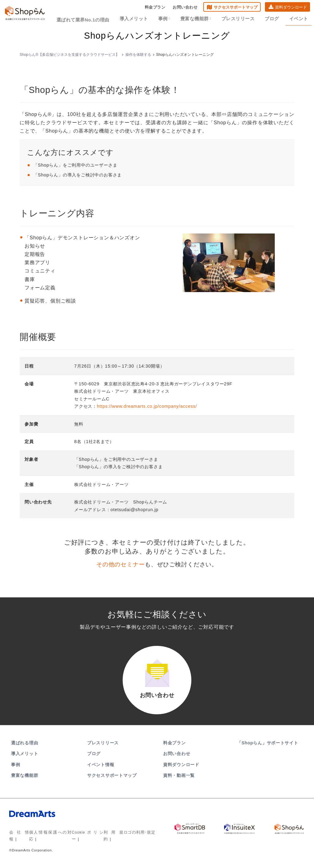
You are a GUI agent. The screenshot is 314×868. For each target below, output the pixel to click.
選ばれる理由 (25, 746)
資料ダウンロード (289, 8)
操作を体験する (138, 55)
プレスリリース (241, 19)
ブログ (273, 19)
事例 (172, 19)
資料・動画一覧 (179, 778)
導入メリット (144, 19)
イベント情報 (101, 768)
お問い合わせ (183, 8)
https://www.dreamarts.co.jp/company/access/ (147, 406)
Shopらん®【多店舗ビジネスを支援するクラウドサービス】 (69, 55)
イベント (297, 19)
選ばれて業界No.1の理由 (97, 19)
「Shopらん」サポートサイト (268, 746)
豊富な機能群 (202, 19)
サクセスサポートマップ (233, 8)
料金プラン (152, 8)
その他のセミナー (121, 564)
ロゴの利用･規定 (135, 836)
